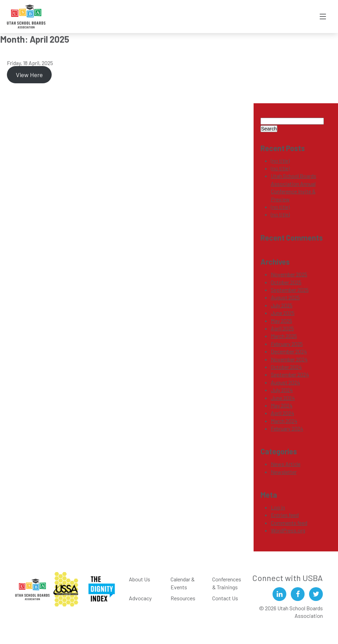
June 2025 (283, 313)
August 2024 (285, 382)
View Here (29, 75)
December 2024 (289, 351)
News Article (286, 464)
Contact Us (225, 598)
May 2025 (281, 321)
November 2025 (289, 274)
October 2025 (286, 282)
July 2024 (282, 390)
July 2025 (282, 305)
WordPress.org (288, 530)
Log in (278, 507)
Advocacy (140, 598)
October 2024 (286, 367)
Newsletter (284, 472)
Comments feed (289, 523)
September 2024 (290, 374)
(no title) (280, 161)
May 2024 (282, 405)
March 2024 (284, 421)
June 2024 (283, 398)
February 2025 (287, 344)
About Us (140, 579)
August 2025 (285, 297)
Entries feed (285, 515)
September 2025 (290, 290)
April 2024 (283, 413)
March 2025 (284, 336)
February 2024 (287, 428)
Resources (183, 598)
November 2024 (289, 359)
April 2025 (282, 328)
